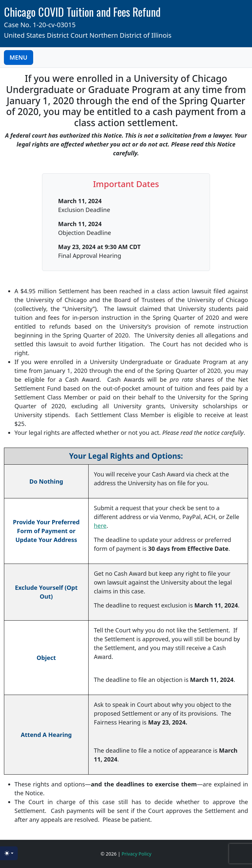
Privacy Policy (137, 854)
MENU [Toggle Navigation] (19, 57)
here (100, 526)
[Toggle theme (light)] (9, 853)
